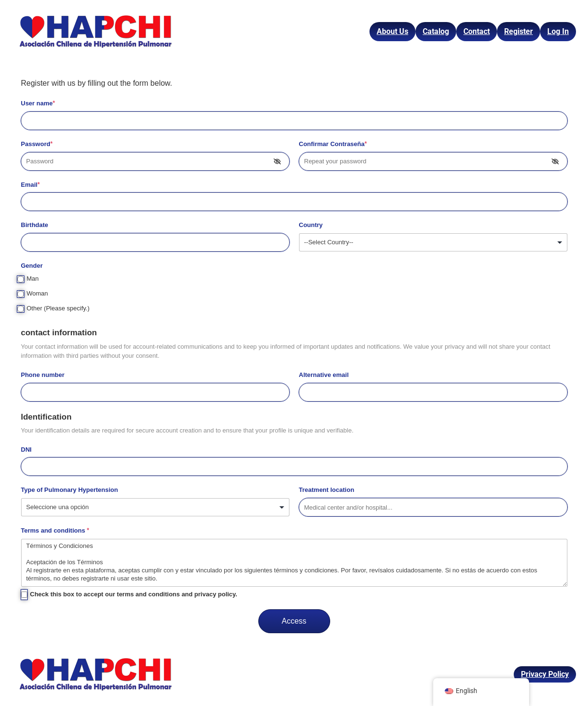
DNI (26, 450)
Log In (558, 31)
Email (30, 185)
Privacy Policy (545, 674)
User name (38, 103)
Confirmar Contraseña (333, 144)
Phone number (43, 375)
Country (311, 225)
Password (37, 144)
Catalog (436, 31)
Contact (477, 31)
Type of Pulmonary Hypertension (70, 490)
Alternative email (324, 375)
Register (519, 31)
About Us (392, 31)
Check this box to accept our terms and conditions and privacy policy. (134, 594)
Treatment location (327, 490)
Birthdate (35, 225)
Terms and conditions (55, 530)
